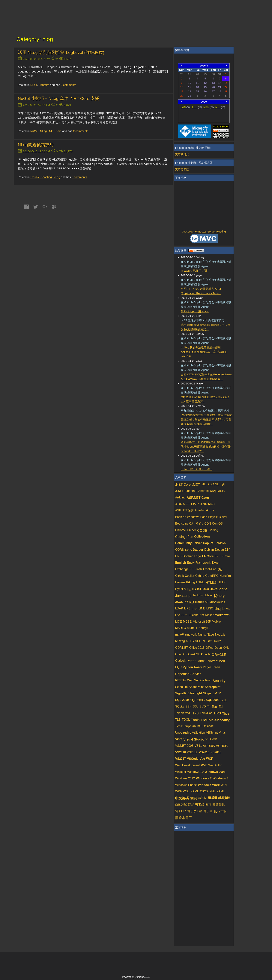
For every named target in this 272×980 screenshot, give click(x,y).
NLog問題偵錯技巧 (36, 145)
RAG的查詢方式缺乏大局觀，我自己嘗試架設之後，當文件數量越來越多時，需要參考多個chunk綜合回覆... (206, 419)
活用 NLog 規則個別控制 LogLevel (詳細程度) (61, 52)
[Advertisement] (204, 206)
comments (68, 85)
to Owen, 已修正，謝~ (195, 271)
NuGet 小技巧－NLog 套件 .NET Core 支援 (58, 99)
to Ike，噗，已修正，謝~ (196, 469)
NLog (34, 85)
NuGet (34, 131)
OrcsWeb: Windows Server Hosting (204, 231)
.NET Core (55, 131)
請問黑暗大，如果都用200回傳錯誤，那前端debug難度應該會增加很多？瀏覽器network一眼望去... (206, 447)
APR (220, 107)
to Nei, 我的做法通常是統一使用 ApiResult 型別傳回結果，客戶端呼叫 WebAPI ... (204, 352)
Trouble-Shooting (41, 177)
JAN (186, 107)
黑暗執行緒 (182, 154)
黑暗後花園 (182, 169)
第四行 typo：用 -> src (195, 311)
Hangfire (44, 85)
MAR (209, 107)
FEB (197, 107)
